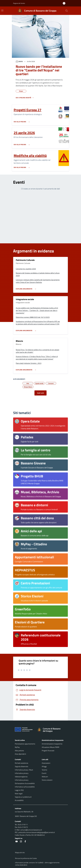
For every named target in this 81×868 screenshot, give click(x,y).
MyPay (17, 747)
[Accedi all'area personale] (65, 3)
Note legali (19, 794)
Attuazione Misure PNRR (51, 747)
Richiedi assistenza (21, 763)
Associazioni (46, 763)
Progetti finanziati (48, 751)
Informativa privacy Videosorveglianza (22, 775)
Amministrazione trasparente (52, 744)
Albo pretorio (19, 751)
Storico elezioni (47, 780)
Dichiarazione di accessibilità (25, 783)
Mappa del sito (20, 852)
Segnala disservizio (21, 766)
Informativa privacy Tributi (24, 770)
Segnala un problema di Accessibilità (23, 799)
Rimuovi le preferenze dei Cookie (26, 858)
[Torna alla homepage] (52, 730)
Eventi (44, 773)
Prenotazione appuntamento (25, 744)
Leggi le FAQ (19, 790)
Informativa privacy (22, 780)
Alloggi (44, 766)
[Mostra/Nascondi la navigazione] (2, 10)
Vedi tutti (40, 393)
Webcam (45, 777)
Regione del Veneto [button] (19, 3)
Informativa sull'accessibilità (25, 787)
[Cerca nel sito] (67, 11)
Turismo (44, 770)
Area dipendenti (20, 754)
